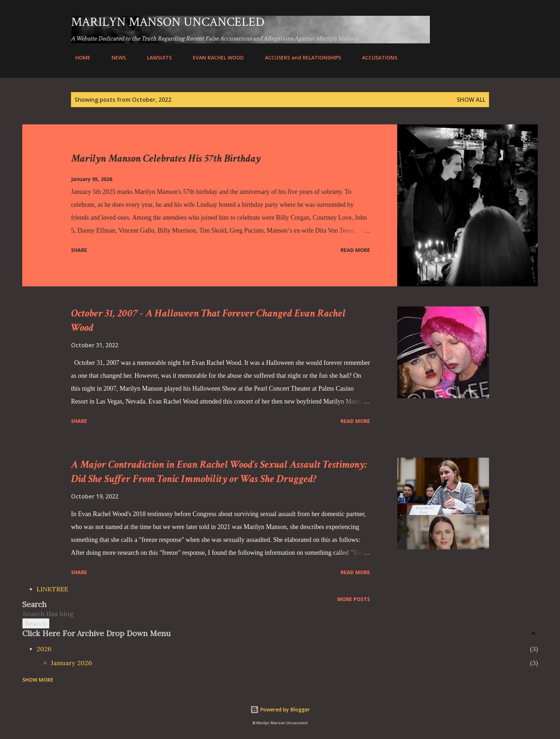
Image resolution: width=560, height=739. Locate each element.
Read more (355, 250)
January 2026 (72, 663)
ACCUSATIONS (375, 58)
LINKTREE (52, 589)
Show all (471, 100)
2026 (44, 649)
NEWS (114, 58)
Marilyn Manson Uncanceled (168, 22)
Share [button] (79, 250)
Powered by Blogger (280, 709)
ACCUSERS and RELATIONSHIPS (299, 58)
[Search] (455, 22)
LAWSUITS (155, 58)
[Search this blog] (271, 614)
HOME (79, 58)
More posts (354, 599)
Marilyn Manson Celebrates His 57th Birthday (166, 159)
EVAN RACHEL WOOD (214, 58)
